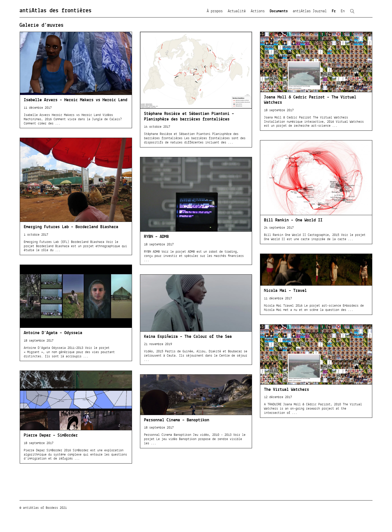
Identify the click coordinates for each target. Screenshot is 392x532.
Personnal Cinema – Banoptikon (177, 420)
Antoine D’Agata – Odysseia (53, 333)
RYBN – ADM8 (156, 237)
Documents (279, 11)
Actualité (237, 11)
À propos (215, 11)
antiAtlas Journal (310, 11)
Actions (258, 11)
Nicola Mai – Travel (285, 291)
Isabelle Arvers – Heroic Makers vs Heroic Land (75, 100)
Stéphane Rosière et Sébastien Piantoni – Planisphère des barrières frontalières (189, 117)
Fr (334, 11)
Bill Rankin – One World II (293, 220)
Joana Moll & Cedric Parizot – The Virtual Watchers (310, 100)
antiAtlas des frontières (55, 11)
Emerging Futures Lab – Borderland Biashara (71, 227)
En (343, 11)
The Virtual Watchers (286, 390)
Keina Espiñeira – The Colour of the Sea (188, 337)
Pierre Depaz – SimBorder (51, 436)
